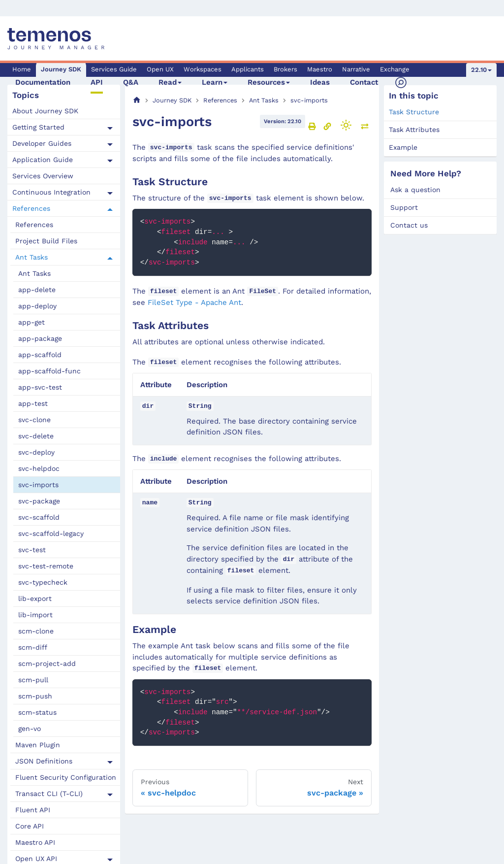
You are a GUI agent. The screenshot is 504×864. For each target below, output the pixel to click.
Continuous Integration (51, 192)
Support (404, 207)
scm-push (35, 696)
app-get (31, 322)
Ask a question (415, 190)
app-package (40, 338)
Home (22, 69)
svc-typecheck (43, 582)
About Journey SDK (45, 111)
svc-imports (38, 485)
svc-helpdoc (39, 468)
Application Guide (43, 160)
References (31, 208)
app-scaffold (40, 355)
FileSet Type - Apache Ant (194, 302)
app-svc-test (40, 387)
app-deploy (37, 306)
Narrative (356, 69)
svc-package (39, 501)
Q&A (131, 82)
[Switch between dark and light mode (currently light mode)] (346, 125)
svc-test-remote (46, 566)
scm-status (37, 712)
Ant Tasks (31, 257)
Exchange (395, 69)
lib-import (35, 615)
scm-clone (36, 631)
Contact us (409, 225)
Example (403, 147)
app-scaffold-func (49, 371)
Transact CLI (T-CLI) (49, 794)
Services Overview (43, 176)
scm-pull (33, 680)
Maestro (320, 69)
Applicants (248, 69)
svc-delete (36, 436)
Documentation (43, 82)
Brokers (285, 69)
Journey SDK (61, 69)
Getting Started (38, 127)
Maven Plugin (38, 745)
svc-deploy (36, 452)
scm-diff (33, 647)
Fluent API (33, 810)
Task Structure (414, 112)
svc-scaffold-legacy (51, 533)
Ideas (320, 82)
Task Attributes (414, 130)
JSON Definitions (44, 761)
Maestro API (35, 842)
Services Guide (114, 69)
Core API (30, 826)
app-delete (37, 290)
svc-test (32, 550)
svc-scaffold (39, 517)
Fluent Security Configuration (66, 777)
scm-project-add (47, 664)
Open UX (160, 69)
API (97, 82)
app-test (33, 403)
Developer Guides (42, 143)
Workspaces (203, 69)
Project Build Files (46, 241)
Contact (364, 82)
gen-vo (30, 729)
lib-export (35, 598)
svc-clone (34, 420)
